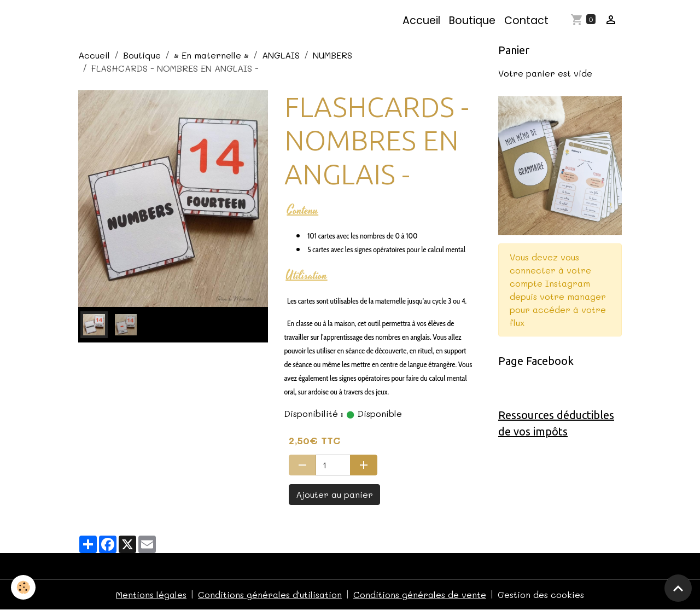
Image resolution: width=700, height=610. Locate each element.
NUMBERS (332, 55)
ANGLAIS (281, 55)
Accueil (421, 21)
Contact (526, 21)
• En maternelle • (211, 55)
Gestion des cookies (541, 594)
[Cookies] (23, 587)
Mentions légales (151, 594)
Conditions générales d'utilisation (270, 594)
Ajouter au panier (334, 494)
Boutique (472, 21)
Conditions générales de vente (420, 594)
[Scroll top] (678, 588)
